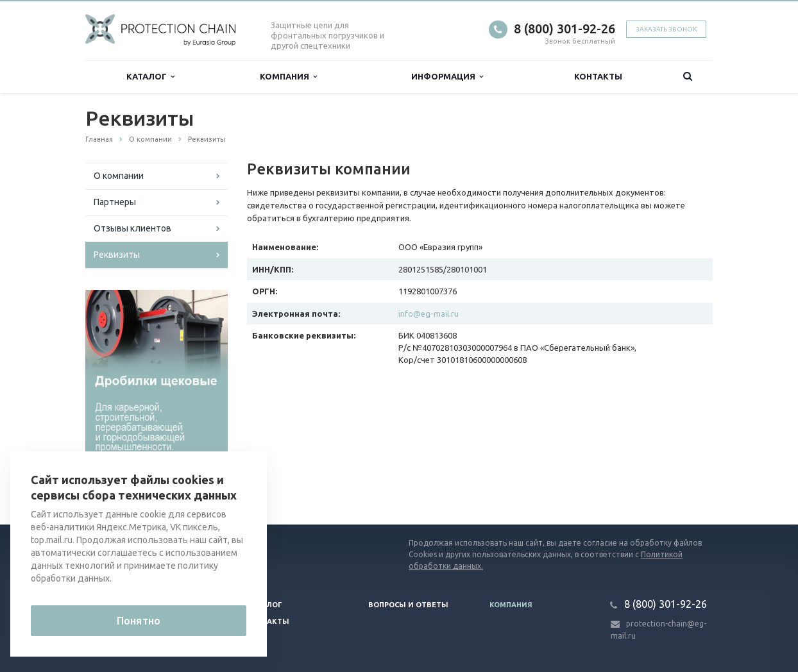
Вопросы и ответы (408, 605)
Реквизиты (117, 255)
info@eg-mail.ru (429, 314)
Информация (447, 77)
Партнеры (115, 202)
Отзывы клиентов (132, 228)
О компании (119, 176)
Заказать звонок (666, 29)
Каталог (150, 77)
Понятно (139, 621)
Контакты (598, 76)
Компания (288, 77)
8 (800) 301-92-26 (565, 29)
